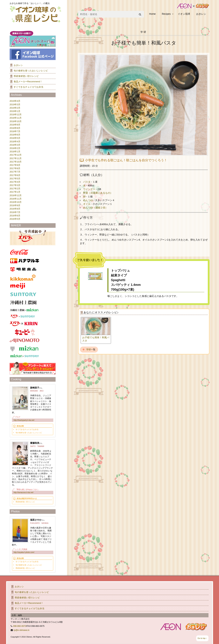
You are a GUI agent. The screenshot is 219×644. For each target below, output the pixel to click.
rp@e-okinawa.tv (22, 630)
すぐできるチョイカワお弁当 (28, 87)
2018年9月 (15, 125)
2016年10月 (16, 202)
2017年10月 (16, 162)
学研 (89, 349)
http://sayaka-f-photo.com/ (24, 552)
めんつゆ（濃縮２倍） (95, 208)
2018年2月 (15, 148)
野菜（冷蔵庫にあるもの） (98, 193)
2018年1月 (15, 152)
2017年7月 (15, 172)
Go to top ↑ (202, 638)
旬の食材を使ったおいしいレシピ (31, 71)
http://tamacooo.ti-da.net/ (24, 492)
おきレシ (201, 14)
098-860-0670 (20, 626)
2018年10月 (16, 121)
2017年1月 (15, 192)
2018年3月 (15, 145)
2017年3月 (15, 185)
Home (152, 14)
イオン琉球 (184, 14)
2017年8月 (15, 168)
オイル (87, 204)
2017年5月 (15, 179)
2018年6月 (15, 135)
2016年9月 (15, 205)
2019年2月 (15, 108)
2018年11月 (16, 118)
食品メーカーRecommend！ (28, 82)
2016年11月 (16, 199)
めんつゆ (88, 200)
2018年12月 (16, 114)
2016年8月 (15, 209)
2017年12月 (16, 155)
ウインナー (89, 189)
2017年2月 (15, 189)
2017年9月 (15, 165)
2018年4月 (15, 142)
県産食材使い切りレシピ (26, 76)
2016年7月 (15, 212)
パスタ (87, 182)
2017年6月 (15, 175)
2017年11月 (16, 158)
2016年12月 (16, 195)
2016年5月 (15, 219)
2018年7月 (15, 131)
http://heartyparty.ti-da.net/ (24, 420)
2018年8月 (15, 128)
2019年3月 (15, 104)
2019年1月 (15, 111)
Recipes (166, 14)
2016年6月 (15, 216)
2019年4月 (15, 101)
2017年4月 (15, 182)
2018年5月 (15, 138)
